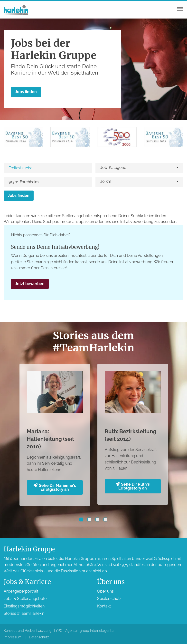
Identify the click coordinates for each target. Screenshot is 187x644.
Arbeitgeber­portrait (21, 591)
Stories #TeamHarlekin (24, 613)
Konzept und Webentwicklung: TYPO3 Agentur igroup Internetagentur (59, 631)
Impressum (13, 637)
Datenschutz (39, 637)
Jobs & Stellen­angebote (25, 599)
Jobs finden (26, 92)
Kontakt (104, 606)
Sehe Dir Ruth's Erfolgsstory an (133, 486)
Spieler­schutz (109, 599)
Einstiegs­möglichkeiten (24, 606)
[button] (81, 519)
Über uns (105, 591)
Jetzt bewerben (30, 284)
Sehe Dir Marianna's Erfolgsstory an (55, 487)
